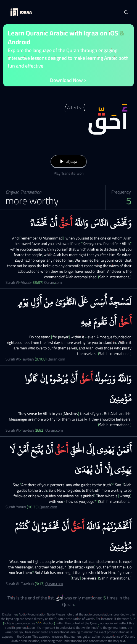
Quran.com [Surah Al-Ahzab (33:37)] (53, 282)
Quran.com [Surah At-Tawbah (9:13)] (54, 584)
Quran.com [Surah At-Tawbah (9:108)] (56, 359)
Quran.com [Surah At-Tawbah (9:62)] (54, 430)
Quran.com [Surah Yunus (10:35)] (48, 507)
